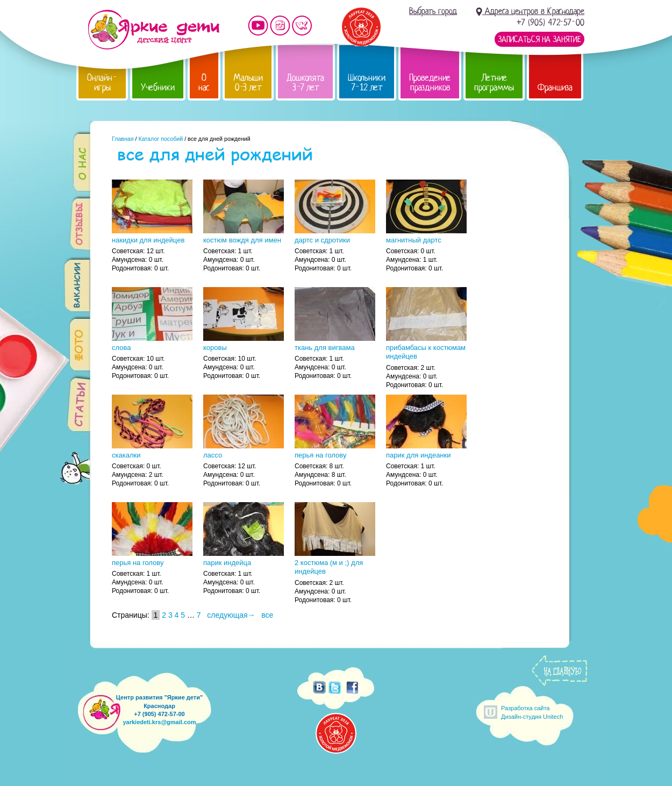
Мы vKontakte (302, 26)
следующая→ (231, 615)
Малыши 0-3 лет (248, 83)
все (267, 615)
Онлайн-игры (102, 83)
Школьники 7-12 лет (367, 83)
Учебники (158, 87)
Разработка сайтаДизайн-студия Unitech (532, 712)
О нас (204, 83)
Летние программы (494, 83)
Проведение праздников (430, 83)
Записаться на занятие (539, 39)
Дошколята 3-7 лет (305, 83)
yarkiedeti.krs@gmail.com (159, 722)
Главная (123, 139)
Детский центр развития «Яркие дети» (153, 30)
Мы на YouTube (258, 26)
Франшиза (555, 87)
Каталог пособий (160, 139)
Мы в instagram (280, 26)
